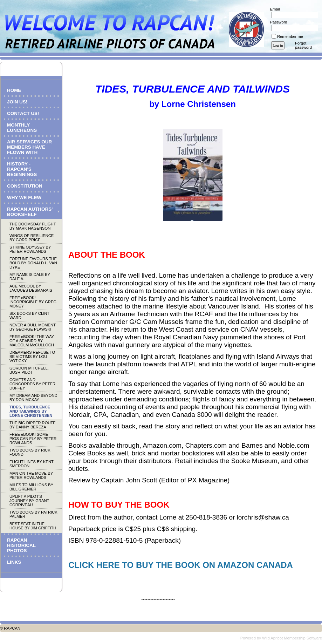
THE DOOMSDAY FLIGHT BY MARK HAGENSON (33, 226)
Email (273, 9)
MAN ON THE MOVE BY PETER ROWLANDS (31, 475)
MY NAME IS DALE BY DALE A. (30, 277)
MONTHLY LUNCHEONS (22, 128)
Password (277, 22)
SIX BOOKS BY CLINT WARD (29, 316)
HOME (14, 90)
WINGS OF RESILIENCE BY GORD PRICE (32, 238)
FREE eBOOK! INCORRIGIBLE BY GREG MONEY (33, 302)
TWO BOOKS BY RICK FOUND (30, 452)
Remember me (290, 36)
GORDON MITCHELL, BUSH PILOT (29, 370)
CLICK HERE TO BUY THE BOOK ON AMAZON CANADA (181, 565)
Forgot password (303, 45)
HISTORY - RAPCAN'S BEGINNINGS (22, 169)
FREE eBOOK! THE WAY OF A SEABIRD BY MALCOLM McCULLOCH (32, 341)
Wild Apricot (272, 638)
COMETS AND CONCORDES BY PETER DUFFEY (32, 384)
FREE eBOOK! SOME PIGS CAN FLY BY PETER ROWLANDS (33, 439)
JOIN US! (17, 102)
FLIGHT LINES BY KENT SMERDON (32, 464)
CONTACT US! (23, 113)
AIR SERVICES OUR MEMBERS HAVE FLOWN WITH (29, 147)
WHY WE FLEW (24, 198)
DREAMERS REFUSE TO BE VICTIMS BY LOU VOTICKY (32, 357)
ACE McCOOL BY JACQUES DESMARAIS (31, 288)
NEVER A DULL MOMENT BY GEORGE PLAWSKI (33, 327)
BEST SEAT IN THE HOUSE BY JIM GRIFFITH (33, 526)
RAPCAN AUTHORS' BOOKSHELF (30, 212)
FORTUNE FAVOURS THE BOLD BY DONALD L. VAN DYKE (33, 263)
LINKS (14, 562)
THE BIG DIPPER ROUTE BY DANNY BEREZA (33, 425)
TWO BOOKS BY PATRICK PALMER (33, 514)
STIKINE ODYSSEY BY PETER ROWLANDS (30, 249)
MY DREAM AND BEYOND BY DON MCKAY (33, 398)
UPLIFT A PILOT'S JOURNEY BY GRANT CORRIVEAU (29, 501)
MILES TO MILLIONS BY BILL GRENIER (31, 487)
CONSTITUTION (25, 186)
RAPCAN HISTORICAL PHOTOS (21, 545)
